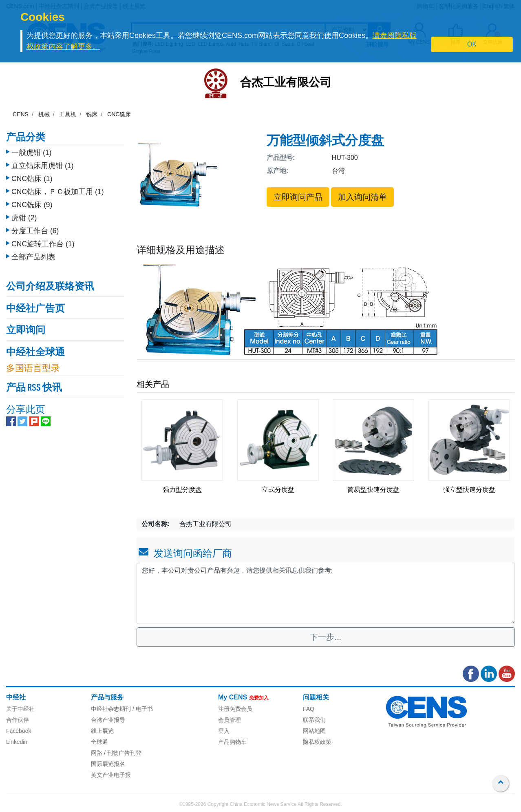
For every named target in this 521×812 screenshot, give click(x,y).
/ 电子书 (142, 709)
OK (472, 44)
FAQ (309, 709)
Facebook (19, 731)
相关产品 (153, 384)
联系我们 (314, 720)
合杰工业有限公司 (286, 83)
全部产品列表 (33, 255)
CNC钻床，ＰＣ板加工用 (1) (58, 190)
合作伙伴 (18, 720)
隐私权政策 (317, 742)
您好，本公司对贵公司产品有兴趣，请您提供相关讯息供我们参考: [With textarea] (326, 593)
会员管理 (230, 720)
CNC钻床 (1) (32, 177)
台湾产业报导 (108, 720)
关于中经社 (20, 709)
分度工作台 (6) (35, 229)
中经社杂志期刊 (111, 709)
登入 (224, 731)
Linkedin (17, 742)
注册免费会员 (235, 709)
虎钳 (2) (24, 216)
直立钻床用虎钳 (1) (42, 164)
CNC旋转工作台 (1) (43, 242)
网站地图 (314, 731)
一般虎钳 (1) (31, 150)
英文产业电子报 (111, 775)
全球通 (99, 742)
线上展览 (102, 731)
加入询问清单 (362, 197)
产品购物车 (232, 742)
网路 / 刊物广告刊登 (116, 753)
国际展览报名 (108, 764)
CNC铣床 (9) (32, 203)
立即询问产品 (298, 197)
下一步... (326, 637)
